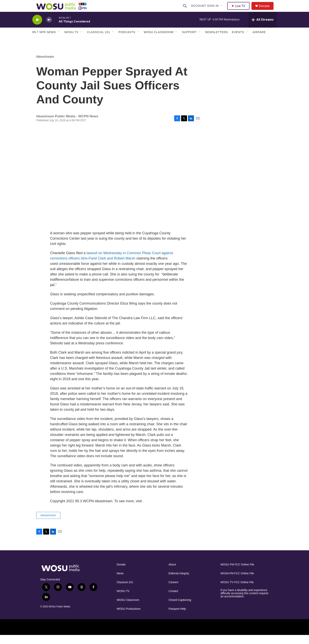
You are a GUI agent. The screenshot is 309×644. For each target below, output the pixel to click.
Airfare (259, 41)
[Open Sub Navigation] (222, 10)
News (120, 582)
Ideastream (45, 65)
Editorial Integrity (179, 582)
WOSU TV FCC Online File (237, 591)
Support (189, 41)
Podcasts (127, 41)
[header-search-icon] (185, 10)
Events (238, 41)
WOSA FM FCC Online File (237, 582)
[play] (37, 29)
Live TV (239, 10)
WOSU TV (72, 41)
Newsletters (217, 41)
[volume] (49, 29)
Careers (173, 591)
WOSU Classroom (159, 41)
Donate (267, 10)
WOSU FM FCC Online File (237, 573)
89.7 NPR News (44, 41)
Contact (173, 600)
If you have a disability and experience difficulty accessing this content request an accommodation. (244, 602)
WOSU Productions (129, 618)
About (172, 573)
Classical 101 (99, 41)
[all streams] (263, 29)
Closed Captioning (180, 609)
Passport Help (177, 618)
